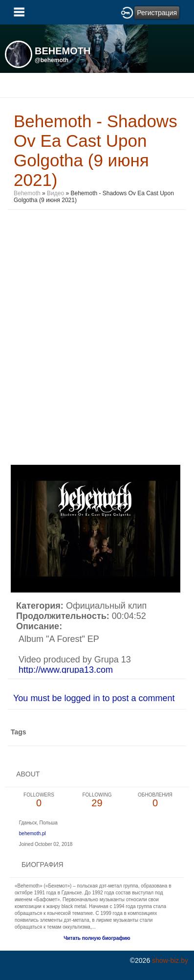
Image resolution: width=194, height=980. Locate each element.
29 (97, 800)
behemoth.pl (32, 833)
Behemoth (27, 193)
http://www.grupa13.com (66, 670)
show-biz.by (170, 960)
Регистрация (157, 13)
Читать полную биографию (97, 938)
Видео (55, 193)
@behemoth (52, 60)
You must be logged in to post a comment (94, 698)
